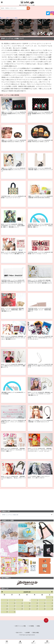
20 (37, 607)
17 (15, 607)
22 (52, 607)
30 (7, 612)
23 (7, 609)
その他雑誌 (31, 627)
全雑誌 (38, 627)
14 (45, 604)
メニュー (7, 642)
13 (37, 604)
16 (7, 607)
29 (52, 609)
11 (22, 604)
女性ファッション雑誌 (20, 627)
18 (22, 607)
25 (22, 609)
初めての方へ (19, 633)
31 (15, 612)
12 (30, 604)
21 (45, 607)
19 (30, 607)
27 (37, 609)
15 (52, 604)
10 (15, 604)
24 (15, 609)
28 (45, 609)
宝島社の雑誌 (36, 633)
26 (30, 609)
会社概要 (28, 633)
